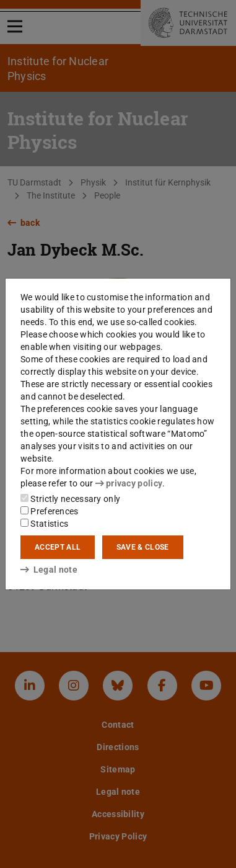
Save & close (143, 547)
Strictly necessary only (70, 499)
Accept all (58, 547)
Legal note (49, 570)
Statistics (44, 524)
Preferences (50, 511)
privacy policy (129, 483)
